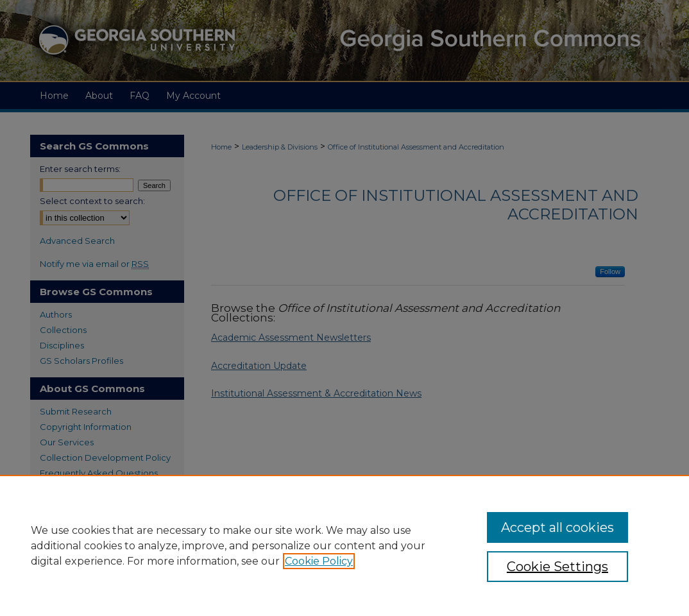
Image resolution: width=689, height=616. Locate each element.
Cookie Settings (557, 567)
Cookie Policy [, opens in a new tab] (319, 561)
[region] (344, 545)
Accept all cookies (557, 527)
